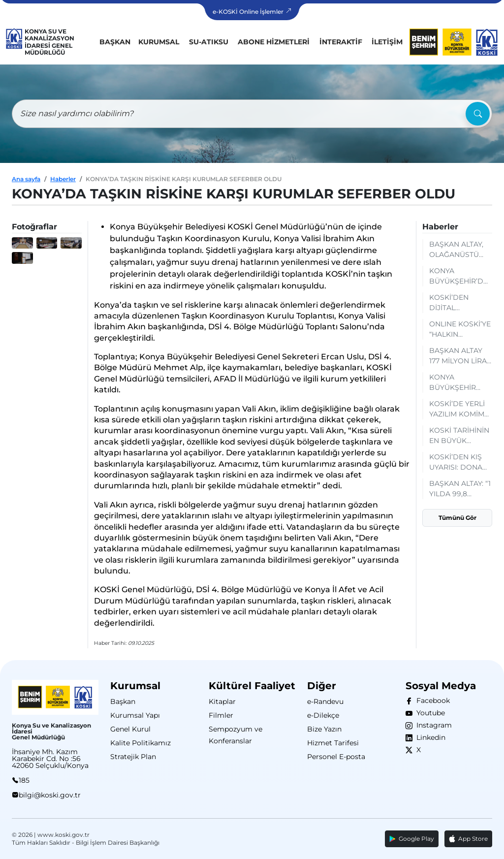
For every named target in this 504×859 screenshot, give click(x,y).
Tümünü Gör (457, 518)
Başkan (115, 42)
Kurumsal (159, 42)
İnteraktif (341, 42)
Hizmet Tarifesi (333, 743)
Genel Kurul (130, 729)
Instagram (432, 725)
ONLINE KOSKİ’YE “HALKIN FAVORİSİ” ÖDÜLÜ (460, 330)
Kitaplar (222, 701)
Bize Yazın (324, 729)
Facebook (431, 700)
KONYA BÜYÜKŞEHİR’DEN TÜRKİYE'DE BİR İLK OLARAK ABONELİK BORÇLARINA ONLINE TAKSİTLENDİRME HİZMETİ (461, 276)
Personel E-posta (336, 757)
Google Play (412, 839)
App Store (468, 839)
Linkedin (429, 737)
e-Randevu (325, 701)
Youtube (429, 713)
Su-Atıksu (209, 42)
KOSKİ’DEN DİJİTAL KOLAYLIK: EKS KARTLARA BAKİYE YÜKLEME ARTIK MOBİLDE (460, 303)
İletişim (387, 42)
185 (24, 780)
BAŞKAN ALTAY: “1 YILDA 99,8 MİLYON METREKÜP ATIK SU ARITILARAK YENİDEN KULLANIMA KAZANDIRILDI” (460, 489)
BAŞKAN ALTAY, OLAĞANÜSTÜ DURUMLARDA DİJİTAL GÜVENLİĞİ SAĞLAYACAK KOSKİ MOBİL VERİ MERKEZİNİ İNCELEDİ (458, 250)
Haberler (63, 179)
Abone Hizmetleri (274, 42)
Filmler (221, 715)
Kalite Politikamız (141, 743)
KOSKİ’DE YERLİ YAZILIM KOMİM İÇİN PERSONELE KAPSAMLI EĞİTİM (460, 409)
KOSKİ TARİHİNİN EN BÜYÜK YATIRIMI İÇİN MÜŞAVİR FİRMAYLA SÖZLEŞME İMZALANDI (459, 436)
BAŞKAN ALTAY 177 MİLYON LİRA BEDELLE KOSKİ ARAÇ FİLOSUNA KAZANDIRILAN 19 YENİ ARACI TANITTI (460, 356)
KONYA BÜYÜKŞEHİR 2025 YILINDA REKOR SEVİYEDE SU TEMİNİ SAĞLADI (460, 383)
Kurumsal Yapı (135, 715)
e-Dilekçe (323, 715)
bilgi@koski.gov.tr (50, 795)
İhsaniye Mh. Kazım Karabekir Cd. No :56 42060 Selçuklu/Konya (50, 759)
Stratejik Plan (133, 757)
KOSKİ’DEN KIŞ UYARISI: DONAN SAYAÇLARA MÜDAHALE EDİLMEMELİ (458, 462)
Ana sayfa (26, 179)
